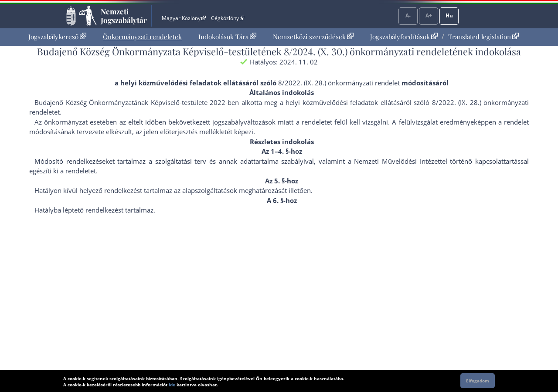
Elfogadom (478, 381)
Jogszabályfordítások (404, 37)
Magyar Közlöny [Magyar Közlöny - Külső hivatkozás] (184, 18)
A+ (429, 15)
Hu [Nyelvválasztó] (449, 15)
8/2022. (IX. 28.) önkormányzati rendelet (339, 83)
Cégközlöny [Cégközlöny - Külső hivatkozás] (228, 18)
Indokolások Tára (227, 37)
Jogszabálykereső (57, 37)
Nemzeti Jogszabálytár (124, 16)
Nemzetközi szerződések (313, 37)
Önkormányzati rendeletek (142, 37)
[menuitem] (57, 37)
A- (408, 15)
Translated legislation (483, 37)
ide (172, 385)
